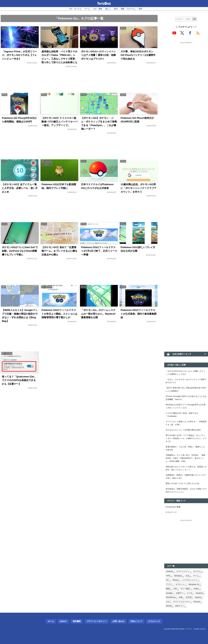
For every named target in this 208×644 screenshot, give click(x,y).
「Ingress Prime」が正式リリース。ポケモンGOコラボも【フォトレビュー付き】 (19, 55)
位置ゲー (181, 593)
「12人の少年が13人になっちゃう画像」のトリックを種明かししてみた (185, 373)
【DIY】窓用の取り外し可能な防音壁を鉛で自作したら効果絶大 (186, 389)
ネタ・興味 (98, 9)
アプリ (170, 585)
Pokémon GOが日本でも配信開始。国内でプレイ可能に (59, 186)
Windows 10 (195, 585)
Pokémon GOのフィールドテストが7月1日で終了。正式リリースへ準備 (99, 251)
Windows (179, 576)
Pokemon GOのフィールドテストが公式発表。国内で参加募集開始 (138, 314)
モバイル (198, 572)
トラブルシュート (191, 580)
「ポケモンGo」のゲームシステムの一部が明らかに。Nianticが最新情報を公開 (98, 314)
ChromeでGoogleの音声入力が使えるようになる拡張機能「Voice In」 (186, 398)
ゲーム (87, 9)
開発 (169, 589)
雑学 (140, 9)
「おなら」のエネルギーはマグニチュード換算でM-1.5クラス (186, 381)
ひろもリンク (171, 512)
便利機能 (77, 621)
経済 (116, 9)
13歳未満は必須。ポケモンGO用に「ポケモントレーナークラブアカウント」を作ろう (138, 188)
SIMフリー (181, 606)
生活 (189, 576)
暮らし (108, 9)
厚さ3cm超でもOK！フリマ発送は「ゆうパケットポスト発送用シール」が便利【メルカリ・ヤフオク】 (186, 438)
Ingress (199, 597)
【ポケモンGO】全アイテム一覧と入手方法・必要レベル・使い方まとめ (20, 188)
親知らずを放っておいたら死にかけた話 (182, 483)
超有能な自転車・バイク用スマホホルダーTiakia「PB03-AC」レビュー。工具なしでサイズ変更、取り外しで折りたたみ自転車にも (59, 57)
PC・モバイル (75, 9)
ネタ (169, 602)
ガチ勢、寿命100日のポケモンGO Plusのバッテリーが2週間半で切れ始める (138, 55)
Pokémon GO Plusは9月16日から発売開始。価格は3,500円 (19, 120)
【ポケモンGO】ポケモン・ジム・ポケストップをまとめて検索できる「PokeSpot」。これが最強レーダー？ (99, 123)
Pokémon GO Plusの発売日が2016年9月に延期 (137, 120)
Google (170, 593)
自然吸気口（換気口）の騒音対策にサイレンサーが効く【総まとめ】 (186, 477)
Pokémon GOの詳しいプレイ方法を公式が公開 (138, 249)
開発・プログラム (128, 9)
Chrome (198, 602)
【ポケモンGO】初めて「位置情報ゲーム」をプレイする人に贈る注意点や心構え (59, 251)
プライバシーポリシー (97, 621)
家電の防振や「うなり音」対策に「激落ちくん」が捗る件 (186, 448)
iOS (176, 589)
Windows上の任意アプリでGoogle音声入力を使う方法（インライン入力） (186, 406)
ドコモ (190, 593)
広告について (136, 621)
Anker (197, 589)
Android (170, 572)
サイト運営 (186, 589)
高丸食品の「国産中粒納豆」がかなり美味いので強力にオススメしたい (186, 490)
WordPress (172, 597)
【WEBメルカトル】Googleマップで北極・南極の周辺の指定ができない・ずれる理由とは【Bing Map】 (20, 316)
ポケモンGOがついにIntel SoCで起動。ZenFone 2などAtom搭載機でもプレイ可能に (20, 251)
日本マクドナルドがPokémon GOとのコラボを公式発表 (97, 186)
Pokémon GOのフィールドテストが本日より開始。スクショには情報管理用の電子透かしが (59, 314)
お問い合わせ (118, 621)
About (63, 621)
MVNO (170, 606)
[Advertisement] (186, 61)
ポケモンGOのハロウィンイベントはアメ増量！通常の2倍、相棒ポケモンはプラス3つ (98, 55)
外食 (181, 597)
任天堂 (190, 597)
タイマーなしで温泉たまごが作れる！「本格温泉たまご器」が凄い (186, 423)
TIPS (169, 576)
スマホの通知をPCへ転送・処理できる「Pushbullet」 (182, 415)
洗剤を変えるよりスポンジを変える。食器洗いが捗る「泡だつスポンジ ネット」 (186, 468)
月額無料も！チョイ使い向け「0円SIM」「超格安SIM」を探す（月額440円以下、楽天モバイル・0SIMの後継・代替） (186, 458)
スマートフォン (184, 572)
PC (168, 580)
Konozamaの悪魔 (173, 507)
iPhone (177, 580)
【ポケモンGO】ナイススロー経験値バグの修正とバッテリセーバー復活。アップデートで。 (59, 122)
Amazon (200, 593)
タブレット (181, 585)
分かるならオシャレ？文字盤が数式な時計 (183, 430)
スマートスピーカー (182, 602)
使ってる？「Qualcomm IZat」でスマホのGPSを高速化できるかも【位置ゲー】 (19, 380)
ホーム (51, 621)
